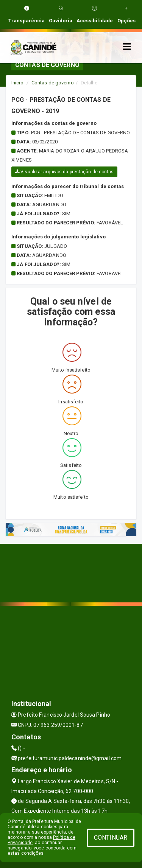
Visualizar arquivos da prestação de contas (64, 172)
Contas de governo (53, 83)
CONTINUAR (111, 838)
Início (17, 83)
